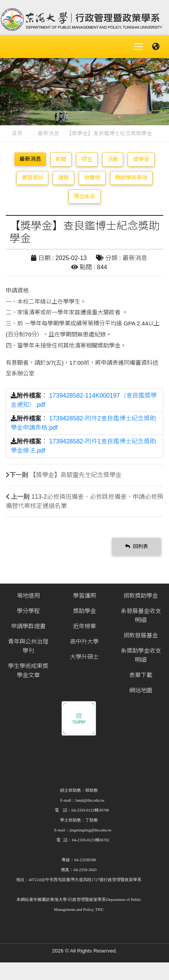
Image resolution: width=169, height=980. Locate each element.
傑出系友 (84, 196)
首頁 (17, 133)
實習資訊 (32, 178)
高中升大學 (84, 641)
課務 (63, 178)
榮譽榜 (92, 178)
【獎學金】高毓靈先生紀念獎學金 (76, 475)
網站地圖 (141, 690)
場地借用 (28, 596)
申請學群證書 (28, 626)
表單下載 (141, 675)
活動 (113, 159)
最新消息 (49, 133)
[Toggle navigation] (138, 47)
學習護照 (84, 596)
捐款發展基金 (141, 635)
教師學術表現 (131, 178)
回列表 (136, 546)
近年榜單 (84, 626)
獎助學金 (84, 611)
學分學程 (28, 611)
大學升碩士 (84, 657)
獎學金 (141, 159)
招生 (87, 159)
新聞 (61, 159)
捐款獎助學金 (141, 596)
